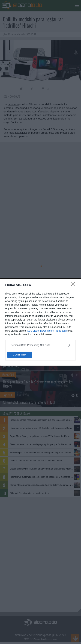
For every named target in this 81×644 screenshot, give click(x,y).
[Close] (74, 285)
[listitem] (40, 345)
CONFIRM (19, 354)
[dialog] (40, 322)
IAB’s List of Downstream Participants (47, 331)
